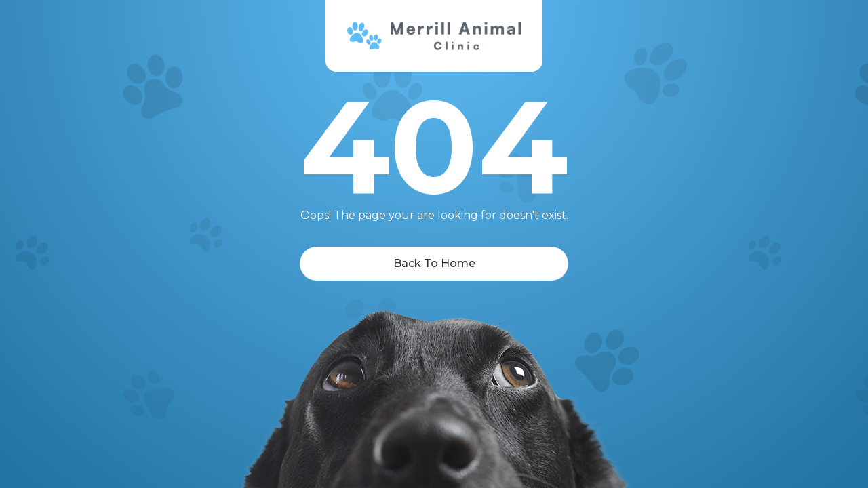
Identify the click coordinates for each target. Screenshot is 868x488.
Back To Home (434, 263)
